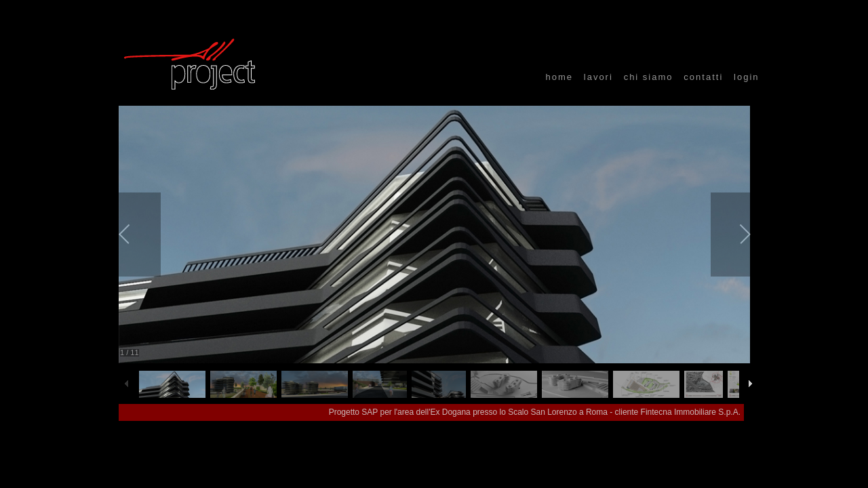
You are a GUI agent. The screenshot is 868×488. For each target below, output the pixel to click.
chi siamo (649, 77)
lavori (598, 77)
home (559, 77)
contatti (703, 77)
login (746, 77)
